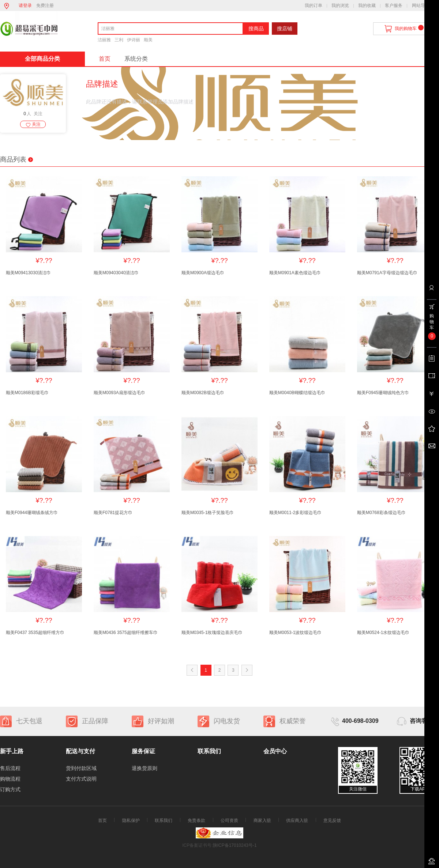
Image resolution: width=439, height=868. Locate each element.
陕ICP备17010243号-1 (235, 845)
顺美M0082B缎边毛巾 (203, 393)
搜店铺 (285, 29)
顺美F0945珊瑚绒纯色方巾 (383, 393)
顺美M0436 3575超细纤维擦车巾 (126, 633)
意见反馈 (332, 820)
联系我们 (164, 820)
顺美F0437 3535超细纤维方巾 (35, 633)
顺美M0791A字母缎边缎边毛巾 (387, 273)
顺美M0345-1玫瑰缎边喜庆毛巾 (212, 633)
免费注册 (45, 5)
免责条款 (196, 820)
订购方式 (10, 789)
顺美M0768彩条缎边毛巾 (381, 513)
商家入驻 (262, 820)
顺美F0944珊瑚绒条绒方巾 (32, 513)
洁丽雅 (104, 40)
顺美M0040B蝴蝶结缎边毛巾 (297, 393)
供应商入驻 (297, 820)
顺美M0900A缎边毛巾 (203, 273)
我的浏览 (340, 5)
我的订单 (314, 5)
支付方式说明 (81, 779)
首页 (105, 59)
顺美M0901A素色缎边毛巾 (295, 273)
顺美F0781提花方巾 (113, 513)
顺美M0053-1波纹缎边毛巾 (295, 633)
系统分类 (136, 59)
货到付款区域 (81, 768)
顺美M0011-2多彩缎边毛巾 (295, 513)
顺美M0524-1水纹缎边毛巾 (383, 633)
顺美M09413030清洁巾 (28, 273)
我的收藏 (367, 5)
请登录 (25, 5)
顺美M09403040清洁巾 (116, 273)
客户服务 (394, 5)
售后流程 (10, 768)
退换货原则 (145, 768)
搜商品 (256, 29)
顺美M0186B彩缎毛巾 (27, 393)
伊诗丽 (134, 40)
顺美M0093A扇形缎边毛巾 (119, 393)
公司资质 (229, 820)
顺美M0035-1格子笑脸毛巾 (208, 513)
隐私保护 (131, 820)
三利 (119, 40)
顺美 (148, 40)
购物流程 (10, 779)
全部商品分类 (42, 59)
